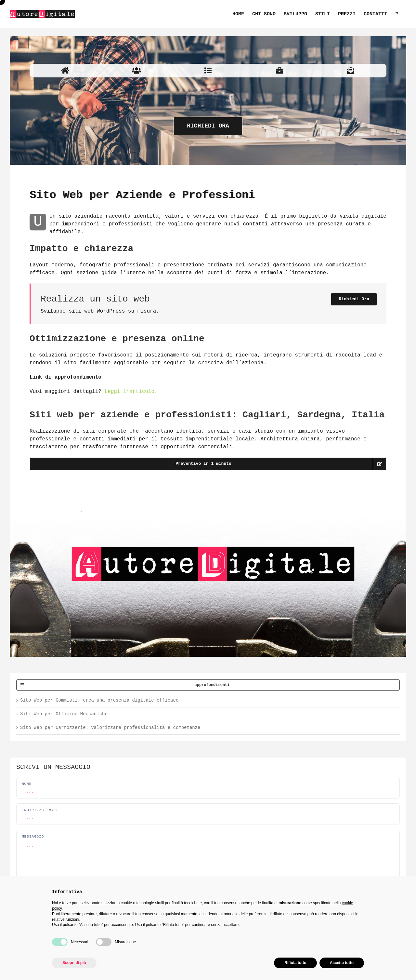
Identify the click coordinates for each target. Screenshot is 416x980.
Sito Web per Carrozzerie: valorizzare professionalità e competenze (110, 728)
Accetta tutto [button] (342, 963)
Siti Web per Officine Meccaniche (64, 714)
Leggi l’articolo (129, 392)
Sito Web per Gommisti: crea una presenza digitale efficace (99, 700)
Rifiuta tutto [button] (295, 963)
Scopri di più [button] (74, 963)
